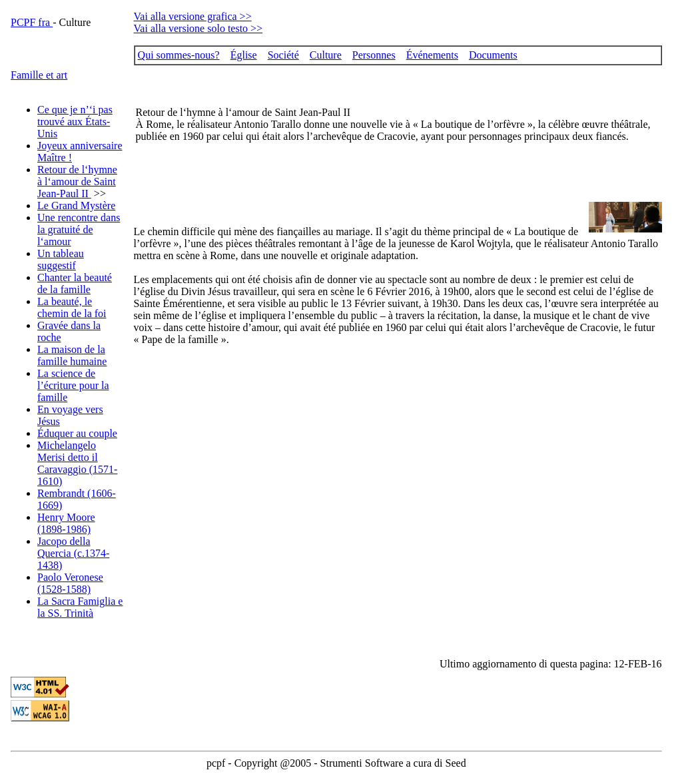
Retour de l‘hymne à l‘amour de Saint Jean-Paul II (77, 182)
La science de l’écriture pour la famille (73, 385)
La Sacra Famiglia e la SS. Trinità (80, 607)
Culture (326, 55)
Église (244, 55)
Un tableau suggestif (61, 259)
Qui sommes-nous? (179, 55)
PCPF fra (32, 22)
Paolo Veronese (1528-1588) (70, 583)
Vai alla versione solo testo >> (198, 28)
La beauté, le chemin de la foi (72, 307)
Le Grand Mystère (76, 205)
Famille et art (39, 75)
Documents (493, 55)
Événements (432, 55)
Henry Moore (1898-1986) (66, 523)
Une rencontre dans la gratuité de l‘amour (79, 229)
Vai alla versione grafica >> (193, 16)
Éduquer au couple (77, 433)
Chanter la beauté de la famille (75, 283)
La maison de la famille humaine (72, 355)
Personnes (374, 55)
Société (283, 55)
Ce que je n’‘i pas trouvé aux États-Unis (75, 122)
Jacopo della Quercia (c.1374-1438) (73, 553)
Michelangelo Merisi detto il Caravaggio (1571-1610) (77, 463)
